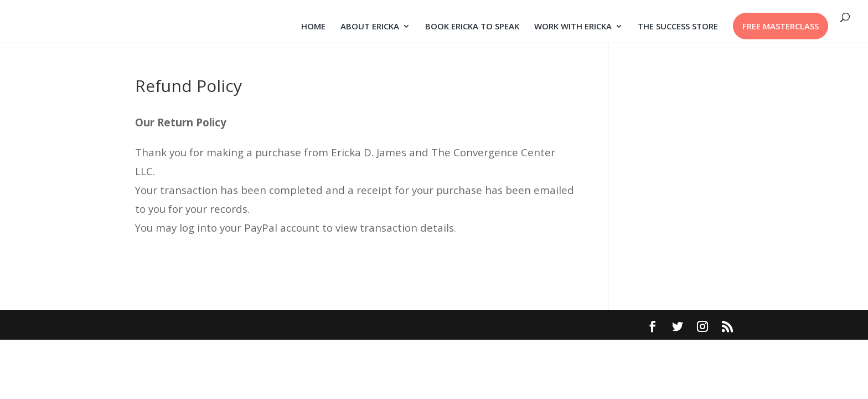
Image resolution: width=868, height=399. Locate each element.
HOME (313, 27)
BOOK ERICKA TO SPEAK (472, 27)
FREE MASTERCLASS (781, 26)
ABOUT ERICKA (370, 27)
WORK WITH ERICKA (573, 27)
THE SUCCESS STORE (678, 27)
